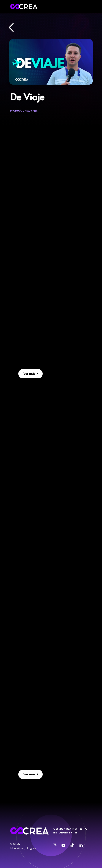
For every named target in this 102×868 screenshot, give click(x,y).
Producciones (20, 111)
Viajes (34, 111)
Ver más (29, 374)
